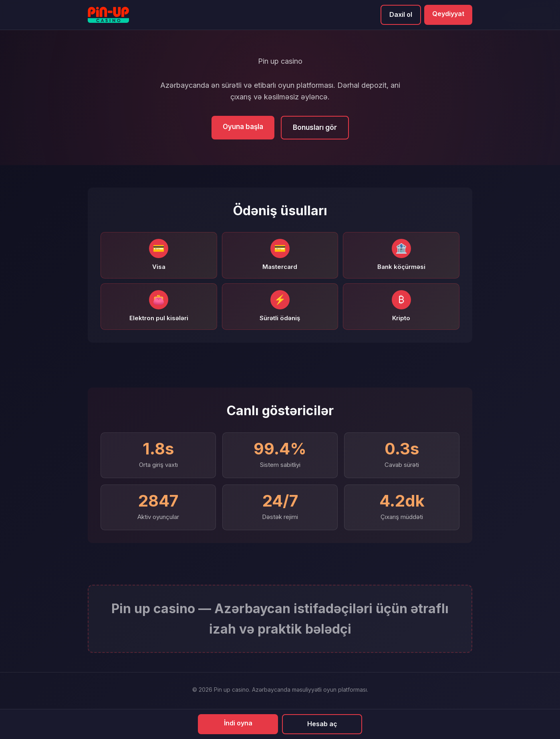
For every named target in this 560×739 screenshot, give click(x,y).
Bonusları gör (315, 127)
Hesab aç (322, 724)
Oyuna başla (243, 127)
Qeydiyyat (448, 14)
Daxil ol (401, 14)
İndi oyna (238, 723)
